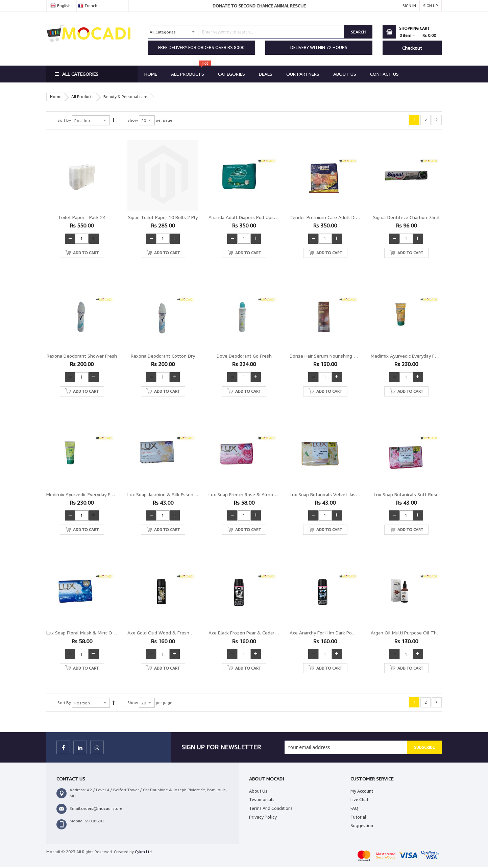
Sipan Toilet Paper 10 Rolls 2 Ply (163, 217)
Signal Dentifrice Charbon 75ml (406, 217)
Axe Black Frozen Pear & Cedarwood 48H (252, 633)
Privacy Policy (263, 817)
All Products (82, 97)
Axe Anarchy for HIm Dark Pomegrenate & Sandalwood (349, 633)
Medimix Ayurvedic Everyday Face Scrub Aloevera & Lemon (109, 494)
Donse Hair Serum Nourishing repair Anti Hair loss (344, 356)
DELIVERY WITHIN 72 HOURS (319, 47)
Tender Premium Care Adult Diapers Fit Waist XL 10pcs (349, 217)
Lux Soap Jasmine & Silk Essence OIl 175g (173, 494)
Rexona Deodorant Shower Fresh (82, 356)
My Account (362, 791)
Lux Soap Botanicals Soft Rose (406, 494)
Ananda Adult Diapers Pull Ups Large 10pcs (255, 217)
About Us (258, 791)
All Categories (80, 74)
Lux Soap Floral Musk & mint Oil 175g (87, 633)
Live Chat (359, 799)
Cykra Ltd (143, 852)
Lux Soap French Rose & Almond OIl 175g (253, 494)
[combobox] (246, 32)
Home (56, 97)
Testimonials (262, 799)
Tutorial (358, 817)
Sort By (64, 120)
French (91, 6)
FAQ (354, 808)
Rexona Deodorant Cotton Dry (163, 356)
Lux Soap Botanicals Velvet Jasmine (328, 494)
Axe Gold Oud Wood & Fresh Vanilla (166, 633)
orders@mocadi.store (102, 808)
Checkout (412, 48)
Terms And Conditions (271, 808)
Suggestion (362, 825)
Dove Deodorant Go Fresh (244, 356)
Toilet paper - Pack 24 (82, 217)
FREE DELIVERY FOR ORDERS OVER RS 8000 (201, 47)
